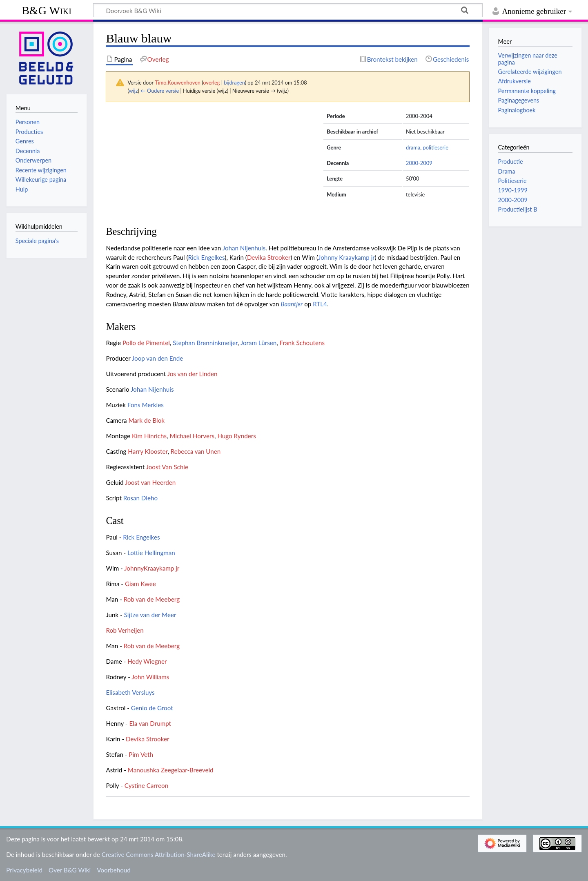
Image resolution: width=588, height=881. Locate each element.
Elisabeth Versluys (130, 692)
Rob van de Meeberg (152, 599)
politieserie (436, 147)
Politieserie (512, 181)
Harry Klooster (148, 451)
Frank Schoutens (302, 343)
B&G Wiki (47, 10)
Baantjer (292, 304)
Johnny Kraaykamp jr (346, 257)
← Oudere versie (160, 91)
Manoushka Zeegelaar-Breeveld (171, 770)
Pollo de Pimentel (146, 343)
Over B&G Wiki (70, 870)
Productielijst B (517, 209)
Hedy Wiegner (147, 661)
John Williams (150, 677)
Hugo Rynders (236, 436)
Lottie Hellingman (151, 553)
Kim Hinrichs (149, 436)
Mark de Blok (146, 420)
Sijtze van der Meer (150, 615)
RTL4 (320, 304)
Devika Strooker (269, 257)
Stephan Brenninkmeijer (205, 343)
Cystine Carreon (146, 785)
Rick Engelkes (206, 257)
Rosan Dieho (140, 498)
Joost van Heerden (150, 482)
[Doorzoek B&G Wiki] (288, 10)
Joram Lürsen (258, 343)
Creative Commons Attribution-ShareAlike (159, 854)
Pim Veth (141, 754)
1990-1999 (512, 190)
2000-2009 (419, 163)
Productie (510, 162)
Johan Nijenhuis (244, 248)
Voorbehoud (114, 870)
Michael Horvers (192, 436)
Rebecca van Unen (196, 451)
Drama (506, 171)
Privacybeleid (24, 870)
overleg (211, 83)
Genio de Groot (152, 708)
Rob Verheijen (125, 630)
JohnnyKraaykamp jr (152, 568)
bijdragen (234, 83)
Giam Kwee (140, 584)
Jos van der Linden (193, 374)
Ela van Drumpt (150, 723)
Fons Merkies (146, 405)
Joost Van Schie (167, 467)
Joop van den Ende (157, 358)
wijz (134, 91)
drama (413, 147)
